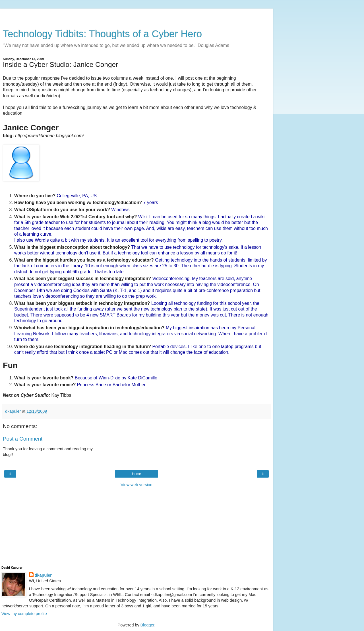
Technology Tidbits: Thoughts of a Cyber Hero (102, 34)
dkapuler (43, 575)
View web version (136, 485)
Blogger (147, 625)
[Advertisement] (136, 16)
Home (136, 474)
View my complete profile (24, 614)
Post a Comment (23, 439)
